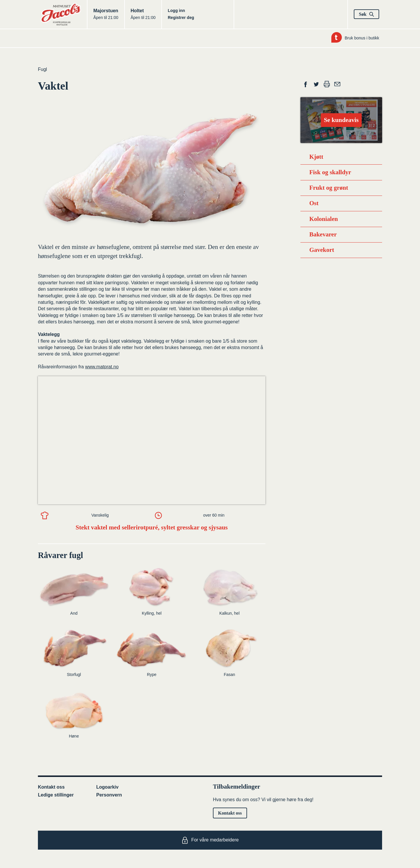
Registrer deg (181, 18)
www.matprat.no (102, 367)
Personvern (109, 795)
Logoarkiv (107, 787)
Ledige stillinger (56, 795)
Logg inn (176, 11)
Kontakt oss (51, 787)
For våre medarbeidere (210, 840)
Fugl (42, 69)
